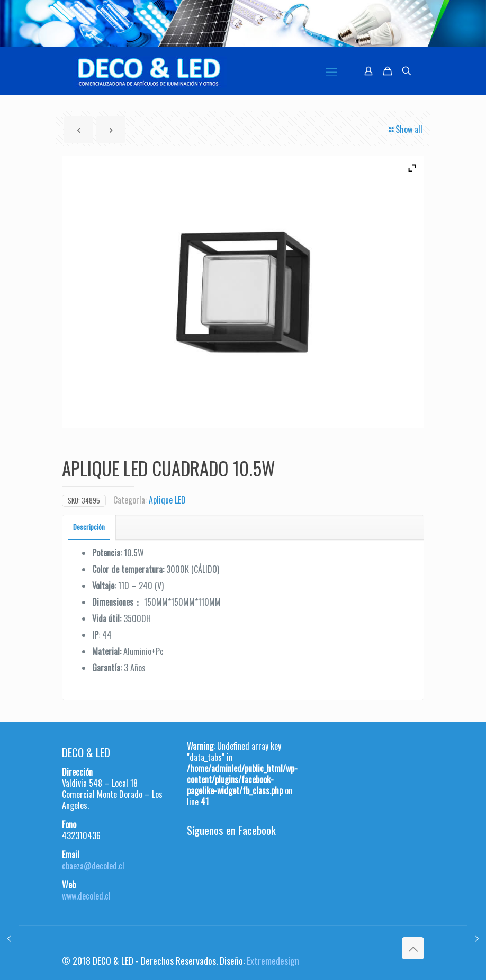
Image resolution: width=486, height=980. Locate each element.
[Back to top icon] (413, 948)
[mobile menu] (331, 71)
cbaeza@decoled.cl (93, 866)
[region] (243, 24)
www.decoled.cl (86, 896)
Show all (405, 129)
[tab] (89, 527)
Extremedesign (273, 960)
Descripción (89, 527)
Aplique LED (167, 500)
